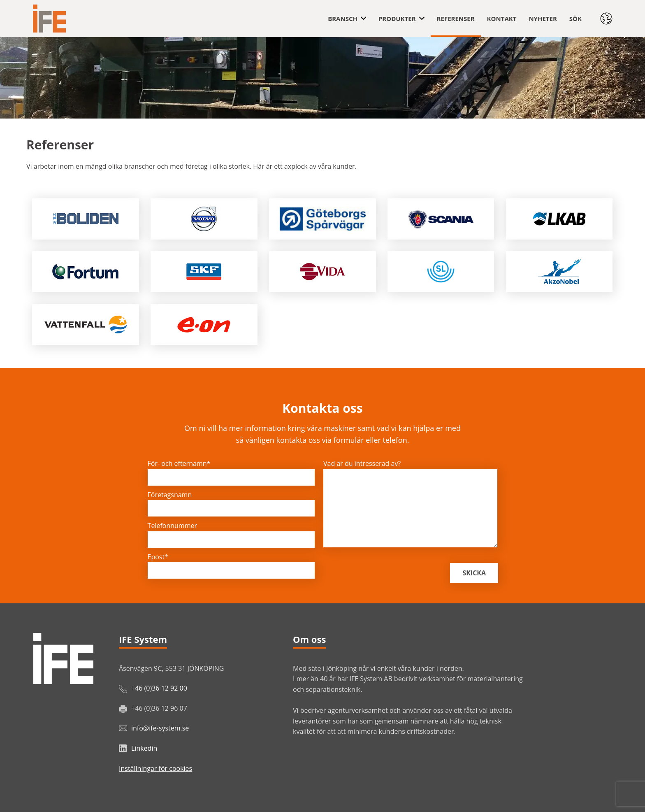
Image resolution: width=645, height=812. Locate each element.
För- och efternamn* (179, 463)
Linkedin (144, 748)
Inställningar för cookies (155, 768)
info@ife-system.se (160, 728)
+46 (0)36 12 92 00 (159, 688)
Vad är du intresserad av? (362, 463)
